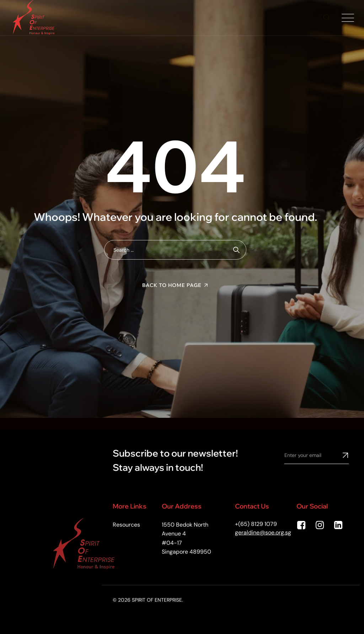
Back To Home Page (172, 285)
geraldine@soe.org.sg (263, 532)
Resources (126, 525)
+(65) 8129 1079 (256, 524)
